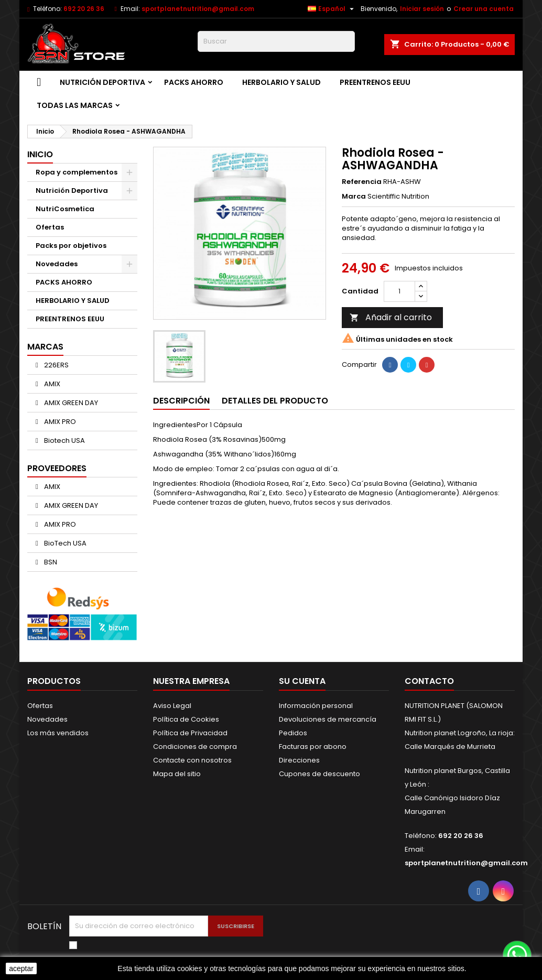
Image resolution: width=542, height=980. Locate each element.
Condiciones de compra (195, 747)
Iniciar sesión (422, 9)
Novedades (57, 264)
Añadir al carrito (391, 317)
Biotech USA (64, 440)
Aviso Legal (172, 706)
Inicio (40, 154)
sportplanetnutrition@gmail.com (198, 9)
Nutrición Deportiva (102, 82)
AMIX (51, 384)
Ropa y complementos (77, 172)
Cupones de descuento (319, 774)
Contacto (429, 681)
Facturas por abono (313, 747)
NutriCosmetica (65, 209)
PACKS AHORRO (194, 82)
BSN (50, 562)
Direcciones (299, 760)
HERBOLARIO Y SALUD (281, 82)
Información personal (316, 706)
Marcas (45, 347)
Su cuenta (302, 681)
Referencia (362, 182)
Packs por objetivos (71, 246)
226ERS (56, 365)
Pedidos (293, 733)
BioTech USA (64, 543)
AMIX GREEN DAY (70, 403)
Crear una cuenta (484, 9)
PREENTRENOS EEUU (375, 82)
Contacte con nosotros (192, 760)
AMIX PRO (59, 422)
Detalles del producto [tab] (275, 401)
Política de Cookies (186, 719)
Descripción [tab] (181, 401)
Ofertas (50, 227)
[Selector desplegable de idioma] (332, 9)
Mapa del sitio (177, 774)
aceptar (21, 968)
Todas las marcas (75, 105)
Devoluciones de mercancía (328, 719)
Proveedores (57, 468)
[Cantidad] (399, 291)
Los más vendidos (58, 733)
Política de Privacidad (190, 733)
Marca (354, 197)
